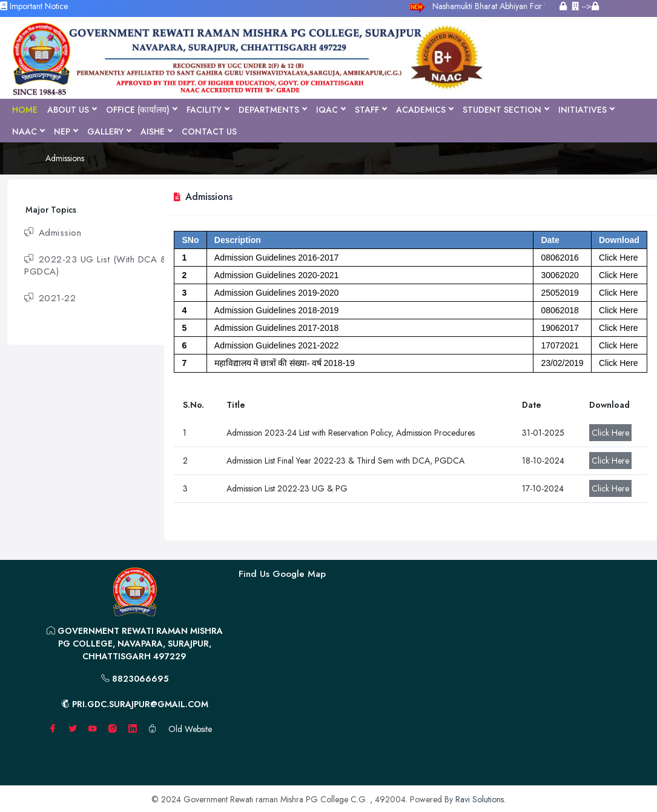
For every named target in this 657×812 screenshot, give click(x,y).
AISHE (156, 131)
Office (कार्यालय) (141, 110)
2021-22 (50, 298)
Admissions (65, 158)
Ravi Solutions (480, 799)
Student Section (506, 110)
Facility (208, 110)
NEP (66, 131)
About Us (72, 110)
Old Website (190, 729)
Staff (371, 110)
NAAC (28, 131)
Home (25, 110)
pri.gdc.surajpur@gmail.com (135, 704)
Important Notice (34, 6)
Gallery (109, 131)
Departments (272, 110)
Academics (424, 110)
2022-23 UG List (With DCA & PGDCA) (95, 265)
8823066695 (135, 679)
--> (585, 6)
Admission (53, 233)
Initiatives (586, 110)
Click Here (610, 433)
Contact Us (209, 131)
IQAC (331, 110)
